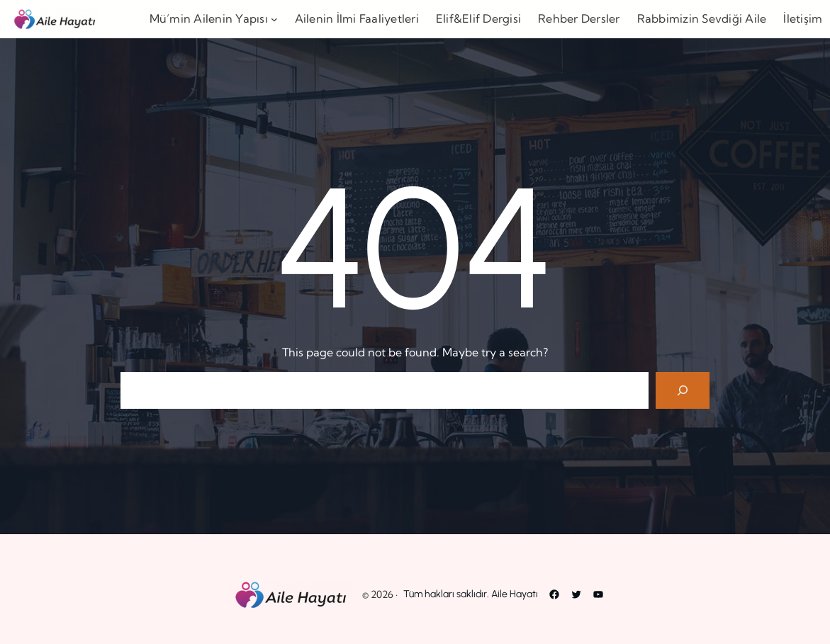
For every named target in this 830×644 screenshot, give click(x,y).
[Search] (683, 390)
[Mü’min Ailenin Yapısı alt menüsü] (274, 19)
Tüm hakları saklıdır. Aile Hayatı (471, 594)
